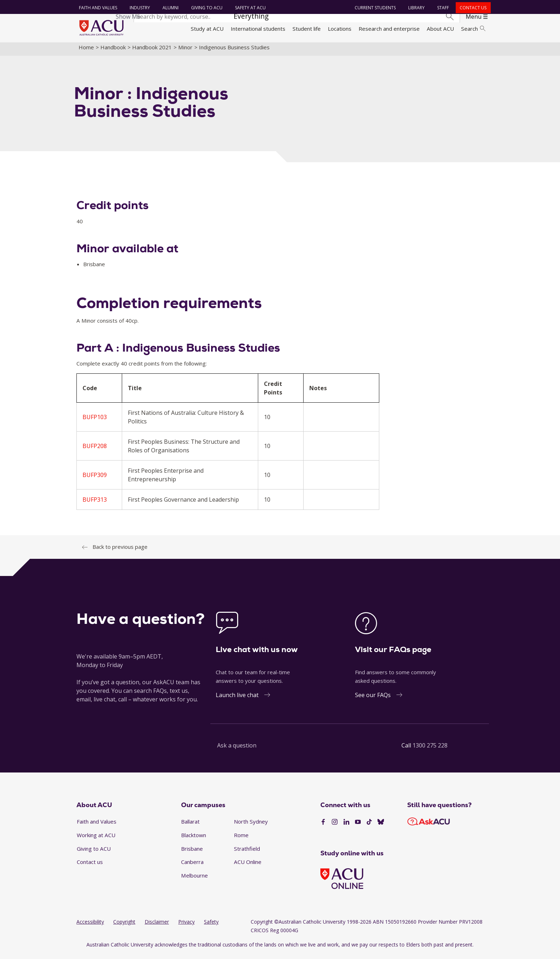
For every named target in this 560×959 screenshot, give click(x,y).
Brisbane (192, 853)
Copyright (124, 926)
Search (473, 29)
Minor (185, 51)
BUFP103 (95, 421)
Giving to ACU (206, 8)
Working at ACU (96, 839)
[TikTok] (369, 826)
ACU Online (248, 866)
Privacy (186, 926)
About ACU (440, 29)
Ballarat (190, 826)
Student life (307, 29)
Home (86, 51)
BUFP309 (95, 479)
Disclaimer (157, 926)
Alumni (169, 8)
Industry (139, 8)
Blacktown (194, 839)
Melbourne (194, 879)
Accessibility (90, 926)
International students (258, 29)
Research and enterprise (389, 29)
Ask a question (237, 750)
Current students (374, 8)
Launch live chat (237, 699)
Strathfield (247, 853)
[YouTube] (358, 826)
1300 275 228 (430, 750)
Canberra (192, 866)
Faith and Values (97, 8)
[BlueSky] (381, 826)
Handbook (113, 51)
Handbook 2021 (152, 51)
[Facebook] (323, 826)
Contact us (472, 8)
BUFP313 (95, 504)
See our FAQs (373, 699)
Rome (241, 839)
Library (416, 8)
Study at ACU (207, 29)
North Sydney (251, 826)
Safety (211, 926)
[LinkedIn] (346, 826)
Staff (442, 8)
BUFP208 (95, 450)
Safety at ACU (249, 8)
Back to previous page (120, 551)
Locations (340, 29)
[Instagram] (335, 826)
